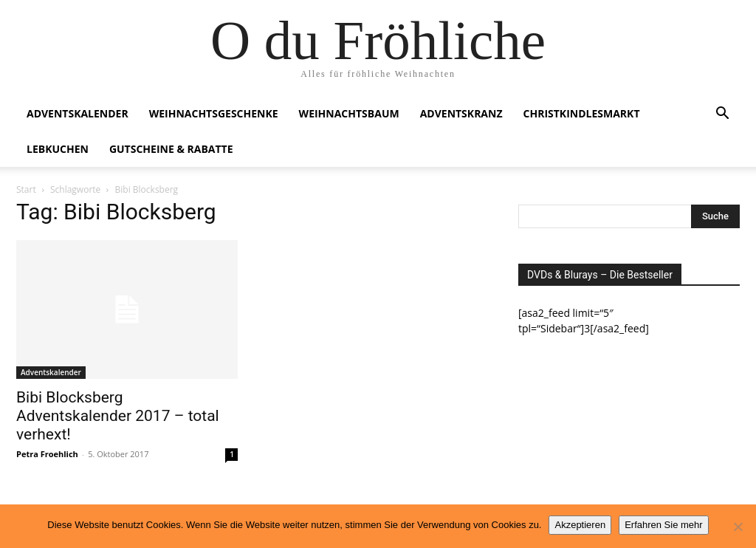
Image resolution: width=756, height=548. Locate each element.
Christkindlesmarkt (582, 113)
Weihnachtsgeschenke (214, 113)
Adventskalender (78, 113)
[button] (722, 115)
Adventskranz (461, 113)
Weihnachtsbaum (349, 113)
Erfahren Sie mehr (664, 525)
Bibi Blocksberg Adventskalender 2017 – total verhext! (118, 416)
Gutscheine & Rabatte (171, 149)
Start (26, 189)
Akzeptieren (580, 525)
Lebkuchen (58, 149)
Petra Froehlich (47, 454)
